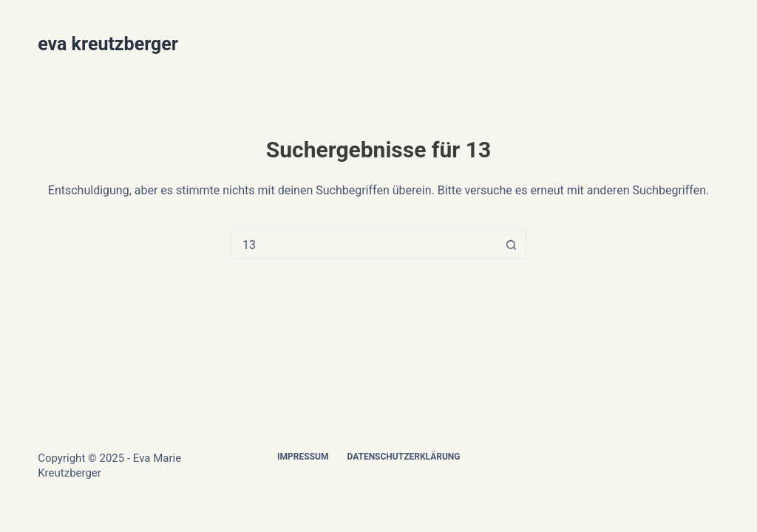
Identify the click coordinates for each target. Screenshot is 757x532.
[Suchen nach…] (364, 245)
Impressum (303, 457)
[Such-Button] (512, 245)
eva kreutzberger (108, 44)
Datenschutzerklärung (403, 457)
